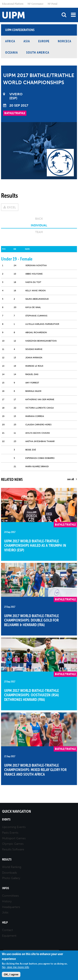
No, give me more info (15, 967)
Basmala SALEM (33, 391)
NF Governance (35, 4)
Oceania (12, 52)
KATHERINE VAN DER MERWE (40, 400)
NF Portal (53, 4)
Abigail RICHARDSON (36, 333)
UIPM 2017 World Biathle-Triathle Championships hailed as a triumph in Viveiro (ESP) (35, 545)
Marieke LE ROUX (34, 366)
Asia (27, 41)
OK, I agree (11, 974)
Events (6, 819)
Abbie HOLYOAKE (34, 274)
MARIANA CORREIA (35, 416)
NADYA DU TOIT (33, 282)
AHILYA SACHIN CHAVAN (38, 433)
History (7, 901)
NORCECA (65, 41)
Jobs (5, 912)
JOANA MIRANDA (34, 358)
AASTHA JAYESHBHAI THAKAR (40, 441)
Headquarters (11, 907)
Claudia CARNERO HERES (38, 425)
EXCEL (12, 207)
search (64, 15)
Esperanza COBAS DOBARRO (40, 458)
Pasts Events (10, 833)
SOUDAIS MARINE (34, 349)
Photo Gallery (11, 878)
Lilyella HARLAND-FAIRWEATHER (42, 324)
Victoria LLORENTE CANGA (40, 408)
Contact (7, 930)
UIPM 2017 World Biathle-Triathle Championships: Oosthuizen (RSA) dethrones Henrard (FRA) (32, 695)
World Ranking (12, 867)
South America (38, 52)
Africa (10, 41)
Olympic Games (13, 844)
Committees (10, 896)
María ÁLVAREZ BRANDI (37, 467)
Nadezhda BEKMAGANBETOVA (41, 341)
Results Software (13, 849)
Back (39, 219)
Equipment (9, 936)
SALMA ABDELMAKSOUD (37, 299)
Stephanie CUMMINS (36, 316)
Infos (6, 888)
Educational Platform (13, 4)
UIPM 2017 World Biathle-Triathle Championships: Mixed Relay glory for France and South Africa (35, 770)
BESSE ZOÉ (31, 450)
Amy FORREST (32, 383)
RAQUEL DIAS (32, 374)
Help (5, 923)
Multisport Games (14, 838)
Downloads (9, 873)
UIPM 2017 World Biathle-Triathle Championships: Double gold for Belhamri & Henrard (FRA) (32, 620)
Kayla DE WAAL (33, 307)
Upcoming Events (14, 827)
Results (7, 859)
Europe (44, 41)
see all (71, 479)
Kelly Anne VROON (36, 291)
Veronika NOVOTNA (36, 266)
